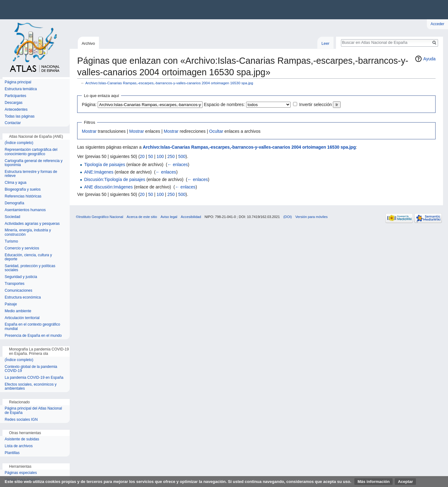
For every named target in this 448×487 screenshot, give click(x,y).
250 (171, 156)
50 (151, 156)
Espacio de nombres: (224, 104)
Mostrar (89, 131)
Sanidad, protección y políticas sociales (30, 268)
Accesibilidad (191, 217)
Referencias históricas (23, 196)
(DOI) (288, 217)
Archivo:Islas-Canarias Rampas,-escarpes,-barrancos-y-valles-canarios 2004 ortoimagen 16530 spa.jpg (169, 83)
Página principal (18, 82)
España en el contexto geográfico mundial (32, 327)
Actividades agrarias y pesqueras (32, 224)
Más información (373, 482)
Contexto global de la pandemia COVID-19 (31, 369)
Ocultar (216, 131)
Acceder (437, 24)
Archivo (88, 43)
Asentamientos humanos (25, 210)
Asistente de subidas (22, 439)
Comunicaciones (19, 291)
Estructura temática (21, 89)
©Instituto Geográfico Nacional (100, 217)
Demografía (14, 203)
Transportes (15, 284)
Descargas (14, 103)
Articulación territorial (22, 318)
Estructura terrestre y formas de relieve (31, 174)
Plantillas (12, 453)
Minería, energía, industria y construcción (28, 232)
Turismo (11, 241)
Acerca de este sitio (142, 217)
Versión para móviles (311, 217)
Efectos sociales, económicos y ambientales (31, 387)
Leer (325, 43)
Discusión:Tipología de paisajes (114, 179)
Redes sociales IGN (21, 420)
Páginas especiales (21, 473)
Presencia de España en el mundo (33, 336)
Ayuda (429, 59)
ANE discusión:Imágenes (108, 187)
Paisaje (11, 304)
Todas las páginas (20, 116)
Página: (89, 104)
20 (142, 156)
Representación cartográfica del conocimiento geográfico (31, 152)
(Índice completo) (19, 143)
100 (160, 156)
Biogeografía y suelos (23, 190)
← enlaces (178, 165)
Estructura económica (23, 297)
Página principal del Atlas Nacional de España (33, 411)
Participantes (15, 96)
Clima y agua (16, 183)
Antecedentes (16, 110)
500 (182, 156)
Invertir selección (315, 104)
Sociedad (12, 217)
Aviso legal (169, 217)
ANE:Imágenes (99, 172)
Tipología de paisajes (105, 165)
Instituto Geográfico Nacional (100, 10)
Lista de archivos (19, 446)
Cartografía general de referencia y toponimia (34, 163)
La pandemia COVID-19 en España (34, 378)
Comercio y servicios (22, 248)
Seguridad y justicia (21, 277)
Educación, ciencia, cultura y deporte (28, 257)
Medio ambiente (18, 311)
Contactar (13, 123)
